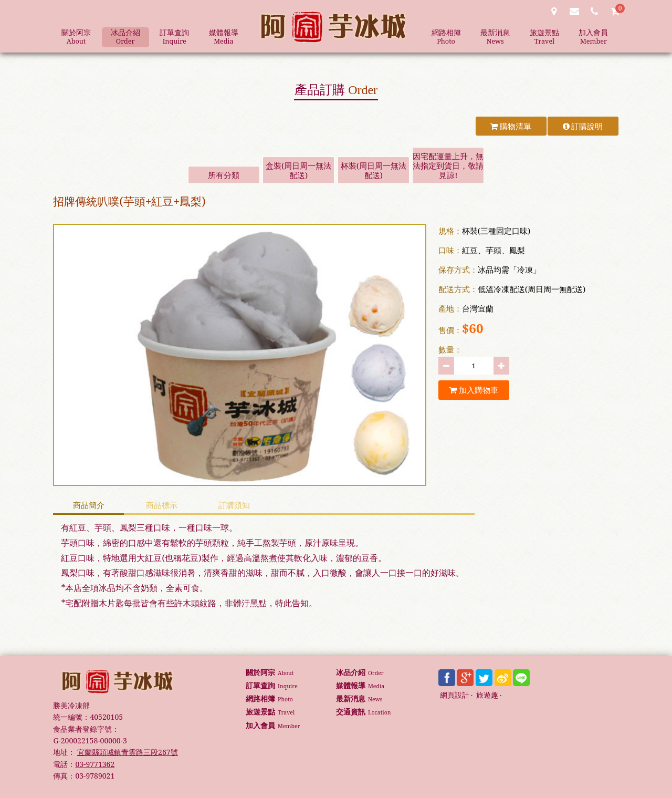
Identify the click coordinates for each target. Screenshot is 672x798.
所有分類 (224, 175)
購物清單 (511, 126)
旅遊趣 (487, 695)
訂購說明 (583, 126)
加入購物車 (474, 390)
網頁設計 (455, 695)
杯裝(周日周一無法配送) (374, 170)
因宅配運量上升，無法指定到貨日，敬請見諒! (448, 165)
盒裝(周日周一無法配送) (298, 170)
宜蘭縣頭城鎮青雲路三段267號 (127, 752)
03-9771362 (95, 764)
